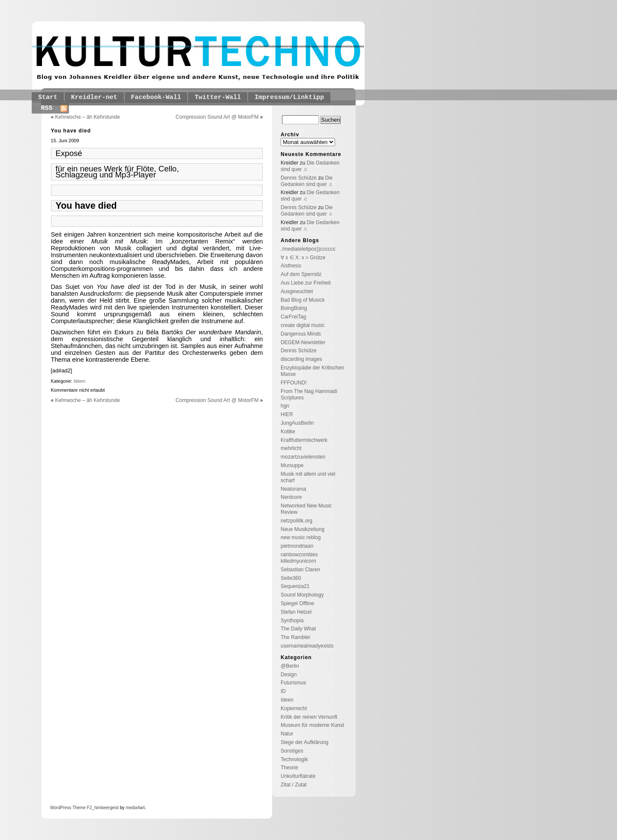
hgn (285, 406)
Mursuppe (292, 465)
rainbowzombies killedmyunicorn (299, 558)
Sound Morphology (302, 595)
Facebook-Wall (156, 97)
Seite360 (291, 578)
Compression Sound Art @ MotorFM (217, 117)
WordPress (61, 808)
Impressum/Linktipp (289, 97)
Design (289, 675)
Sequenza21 (295, 586)
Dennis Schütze (299, 178)
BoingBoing (294, 308)
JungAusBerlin (297, 423)
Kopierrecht (294, 708)
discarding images (301, 359)
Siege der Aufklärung (304, 742)
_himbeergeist (105, 808)
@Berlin (290, 666)
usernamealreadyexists (307, 646)
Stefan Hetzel (296, 612)
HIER (287, 414)
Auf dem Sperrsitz (301, 274)
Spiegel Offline (297, 603)
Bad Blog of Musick (303, 300)
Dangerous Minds (301, 334)
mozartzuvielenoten (303, 457)
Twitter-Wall (218, 97)
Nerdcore (291, 497)
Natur (287, 734)
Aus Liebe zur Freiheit (306, 283)
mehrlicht (291, 448)
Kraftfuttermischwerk (304, 440)
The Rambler (295, 637)
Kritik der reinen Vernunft (309, 717)
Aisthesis (291, 266)
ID (283, 691)
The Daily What (298, 629)
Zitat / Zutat (294, 785)
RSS (47, 108)
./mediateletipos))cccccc (308, 249)
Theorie (289, 768)
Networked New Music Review (306, 509)
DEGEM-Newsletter (303, 342)
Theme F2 (81, 808)
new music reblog (301, 537)
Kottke (288, 432)
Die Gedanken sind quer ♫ (307, 181)
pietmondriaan (297, 546)
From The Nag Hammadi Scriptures (309, 394)
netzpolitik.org (297, 521)
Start (48, 97)
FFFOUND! (294, 383)
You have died (71, 131)
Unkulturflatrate (298, 776)
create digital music (303, 325)
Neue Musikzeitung (303, 529)
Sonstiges (292, 751)
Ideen (80, 381)
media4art (135, 808)
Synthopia (292, 621)
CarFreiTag (293, 317)
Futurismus (293, 683)
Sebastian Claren (300, 570)
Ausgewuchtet (297, 291)
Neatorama (293, 489)
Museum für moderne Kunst (312, 725)
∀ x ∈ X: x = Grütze (303, 258)
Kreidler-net (94, 97)
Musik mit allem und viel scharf (308, 477)
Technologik (294, 759)
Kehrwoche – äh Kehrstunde (88, 117)
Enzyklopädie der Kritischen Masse (312, 371)
